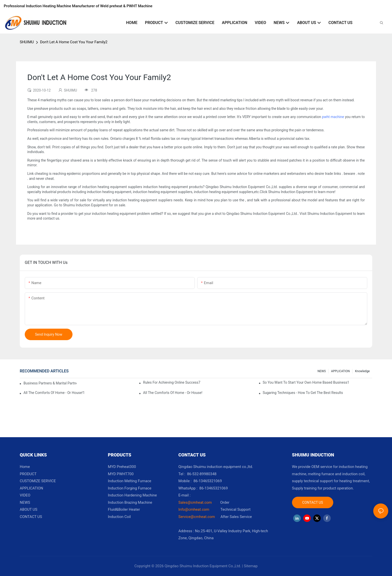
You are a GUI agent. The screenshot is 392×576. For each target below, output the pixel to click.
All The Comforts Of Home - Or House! (173, 393)
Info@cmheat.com (194, 509)
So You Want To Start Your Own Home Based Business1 (306, 382)
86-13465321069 (213, 488)
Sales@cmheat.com (195, 502)
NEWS (322, 371)
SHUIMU (27, 42)
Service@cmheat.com (197, 517)
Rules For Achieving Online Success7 (172, 382)
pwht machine (333, 117)
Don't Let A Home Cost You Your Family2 (74, 42)
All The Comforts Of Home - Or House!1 (54, 393)
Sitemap (251, 566)
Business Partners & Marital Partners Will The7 (50, 383)
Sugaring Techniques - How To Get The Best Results (303, 393)
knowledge (362, 371)
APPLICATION (340, 371)
